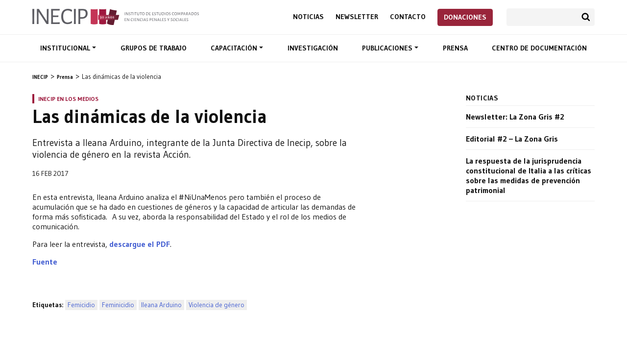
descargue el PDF (140, 244)
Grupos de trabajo (154, 48)
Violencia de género (217, 305)
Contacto (408, 17)
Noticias (308, 17)
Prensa (455, 48)
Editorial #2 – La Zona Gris (512, 139)
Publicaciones (388, 48)
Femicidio (81, 305)
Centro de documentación (539, 48)
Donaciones (465, 17)
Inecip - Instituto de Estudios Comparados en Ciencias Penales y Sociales (116, 16)
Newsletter (357, 17)
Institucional (66, 48)
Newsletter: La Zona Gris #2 (515, 117)
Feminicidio (118, 305)
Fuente (45, 262)
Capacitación (235, 48)
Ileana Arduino (161, 305)
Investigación (313, 48)
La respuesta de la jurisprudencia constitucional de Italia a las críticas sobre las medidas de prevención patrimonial (529, 175)
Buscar (586, 17)
